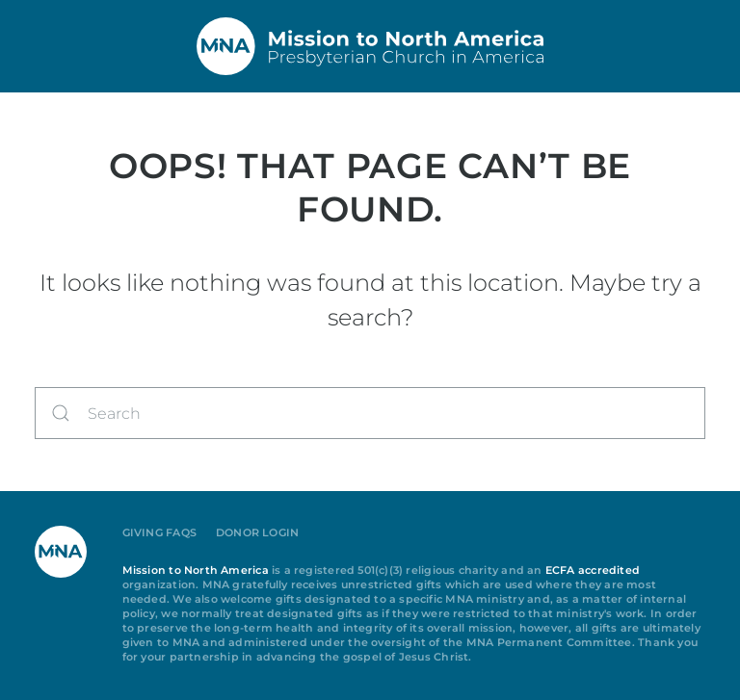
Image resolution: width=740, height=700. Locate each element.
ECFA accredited (593, 570)
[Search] (370, 413)
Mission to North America (196, 570)
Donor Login (257, 533)
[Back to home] (370, 46)
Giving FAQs (159, 533)
